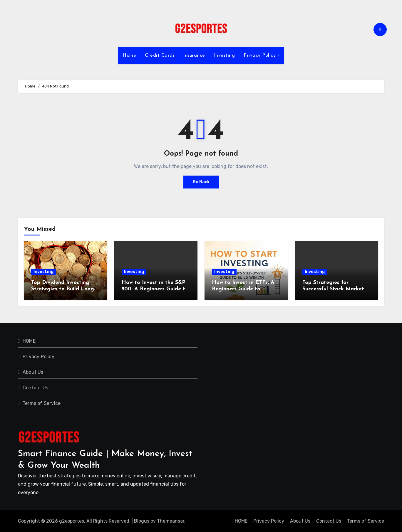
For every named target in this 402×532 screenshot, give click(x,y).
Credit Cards (160, 55)
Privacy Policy (261, 55)
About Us (33, 372)
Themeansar (171, 521)
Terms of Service (42, 403)
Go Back (201, 182)
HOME (29, 341)
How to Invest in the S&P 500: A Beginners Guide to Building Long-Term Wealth (156, 289)
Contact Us (35, 388)
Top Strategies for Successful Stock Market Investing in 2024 (333, 289)
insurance (194, 55)
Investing (225, 55)
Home (129, 55)
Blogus (142, 521)
